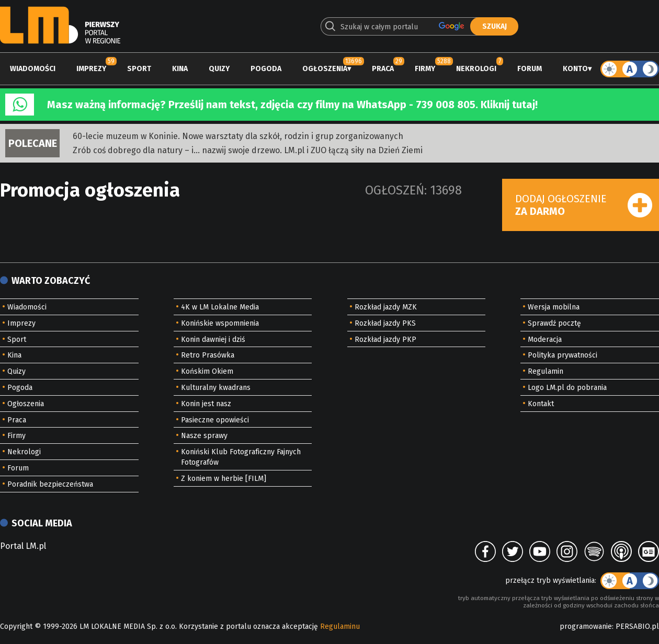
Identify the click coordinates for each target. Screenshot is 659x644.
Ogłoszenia (325, 69)
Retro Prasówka (208, 355)
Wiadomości (33, 69)
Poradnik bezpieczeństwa (50, 484)
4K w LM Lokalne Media (220, 307)
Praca (383, 69)
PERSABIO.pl (637, 626)
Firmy (425, 69)
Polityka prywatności (563, 355)
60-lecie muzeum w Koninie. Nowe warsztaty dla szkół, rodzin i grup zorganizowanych (238, 136)
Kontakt (541, 404)
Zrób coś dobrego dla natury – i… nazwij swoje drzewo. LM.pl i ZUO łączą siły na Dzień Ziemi (248, 150)
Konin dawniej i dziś (213, 340)
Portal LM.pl (23, 546)
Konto (575, 69)
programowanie (586, 626)
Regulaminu (340, 626)
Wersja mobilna (554, 307)
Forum (530, 69)
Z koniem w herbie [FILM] (224, 479)
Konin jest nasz (206, 404)
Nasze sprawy (204, 436)
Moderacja (545, 340)
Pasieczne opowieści (215, 420)
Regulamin (546, 371)
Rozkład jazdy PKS (385, 323)
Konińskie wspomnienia (220, 323)
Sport (139, 69)
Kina (180, 69)
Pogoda (266, 69)
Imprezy (91, 69)
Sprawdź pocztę (554, 323)
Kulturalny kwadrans (216, 388)
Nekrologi (476, 69)
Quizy (219, 69)
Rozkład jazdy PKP (385, 340)
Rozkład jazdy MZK (386, 307)
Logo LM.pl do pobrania (567, 388)
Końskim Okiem (207, 371)
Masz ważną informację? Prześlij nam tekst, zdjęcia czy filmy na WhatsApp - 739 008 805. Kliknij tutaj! (292, 105)
